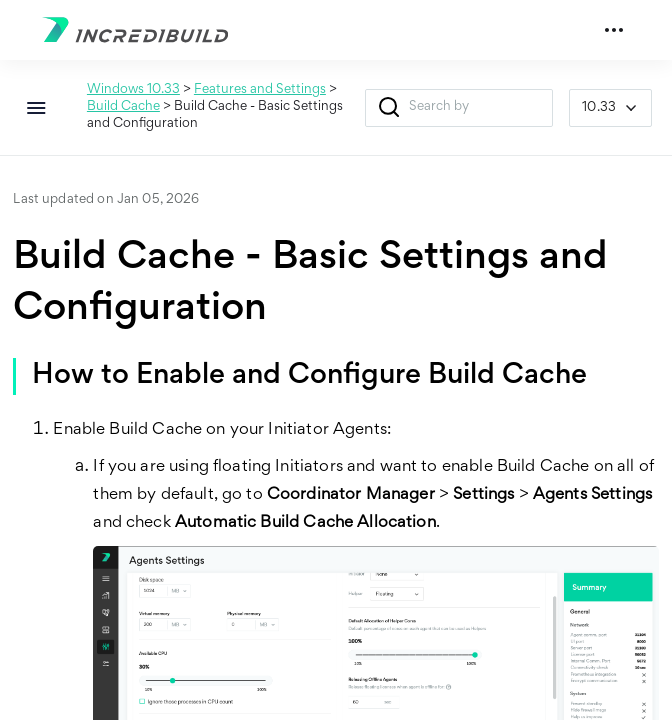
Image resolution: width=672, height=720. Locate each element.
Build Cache (123, 107)
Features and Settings (260, 90)
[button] (389, 108)
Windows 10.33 (133, 90)
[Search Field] (459, 108)
